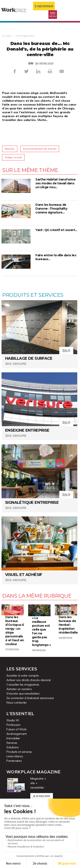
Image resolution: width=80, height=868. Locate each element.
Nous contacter (17, 702)
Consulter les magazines (23, 685)
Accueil (7, 36)
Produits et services (19, 752)
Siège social (13, 157)
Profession (13, 725)
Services (12, 743)
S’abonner (44, 6)
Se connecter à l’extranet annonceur (30, 698)
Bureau (10, 149)
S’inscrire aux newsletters (23, 694)
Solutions (12, 747)
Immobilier (13, 738)
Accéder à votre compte (23, 676)
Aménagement (25, 36)
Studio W (13, 720)
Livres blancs (15, 756)
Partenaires (14, 761)
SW (31, 63)
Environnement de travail (40, 149)
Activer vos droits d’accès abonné (29, 680)
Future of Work (16, 729)
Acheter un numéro (19, 689)
